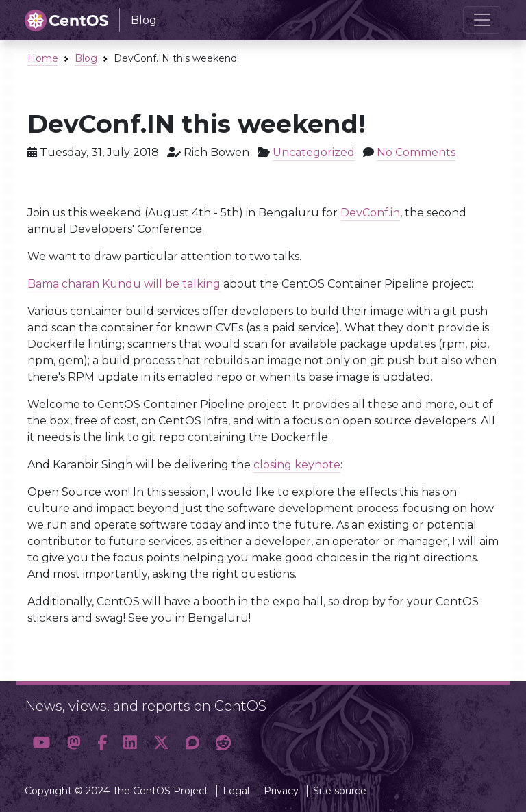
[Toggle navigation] (482, 20)
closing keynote (297, 465)
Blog (86, 58)
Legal (236, 791)
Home (43, 58)
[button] (42, 743)
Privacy (281, 791)
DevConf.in (370, 213)
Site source (340, 791)
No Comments (416, 152)
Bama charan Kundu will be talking (124, 284)
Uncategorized (314, 152)
